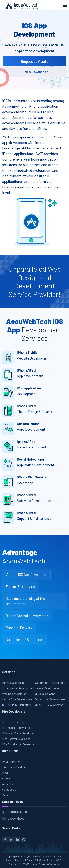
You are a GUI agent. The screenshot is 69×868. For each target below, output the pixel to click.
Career (6, 778)
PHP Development (14, 682)
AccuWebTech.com (41, 856)
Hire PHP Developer (14, 722)
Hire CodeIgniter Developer (19, 744)
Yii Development (45, 694)
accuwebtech (17, 818)
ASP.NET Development (49, 705)
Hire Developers (14, 711)
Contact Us (9, 789)
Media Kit (8, 795)
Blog (5, 773)
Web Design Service (14, 694)
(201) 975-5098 (17, 812)
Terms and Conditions (16, 767)
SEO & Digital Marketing (17, 705)
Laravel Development (48, 688)
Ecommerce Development (18, 688)
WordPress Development (50, 682)
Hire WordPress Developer (18, 733)
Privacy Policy (11, 762)
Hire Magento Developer (17, 728)
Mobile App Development (18, 699)
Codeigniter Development (50, 699)
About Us (8, 784)
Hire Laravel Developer (16, 739)
